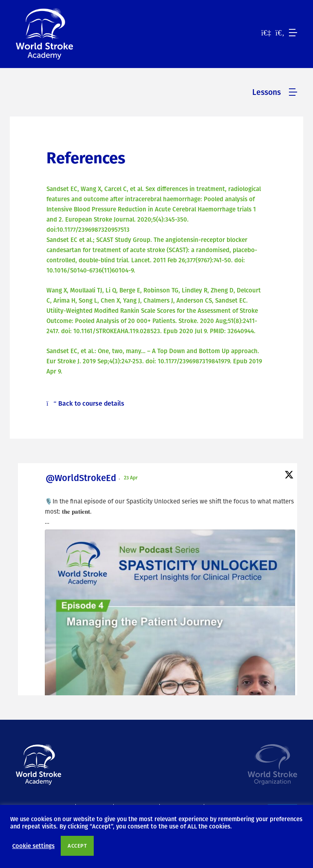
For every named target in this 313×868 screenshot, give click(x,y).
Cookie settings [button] (33, 846)
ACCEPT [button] (77, 846)
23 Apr (131, 477)
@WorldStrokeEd (81, 478)
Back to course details (85, 403)
